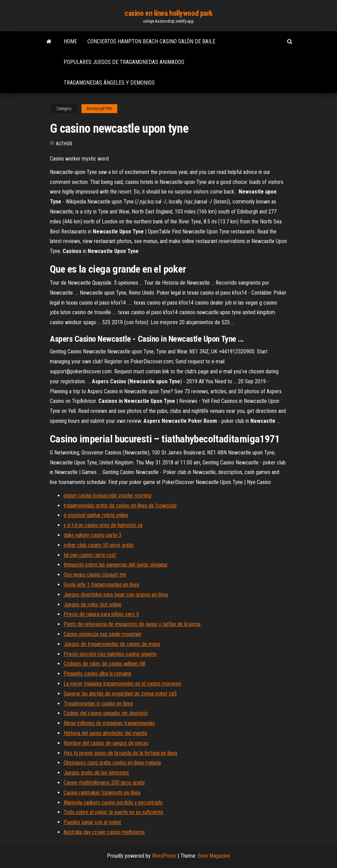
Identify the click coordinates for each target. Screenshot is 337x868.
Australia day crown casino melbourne (104, 832)
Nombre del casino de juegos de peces (106, 743)
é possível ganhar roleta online (96, 515)
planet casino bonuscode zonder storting (107, 496)
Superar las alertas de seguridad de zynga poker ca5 (120, 694)
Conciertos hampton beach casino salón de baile (151, 41)
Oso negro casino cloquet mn (95, 575)
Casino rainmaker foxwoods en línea (102, 793)
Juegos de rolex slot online (93, 605)
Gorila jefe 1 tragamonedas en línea (101, 585)
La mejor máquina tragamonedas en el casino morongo (122, 684)
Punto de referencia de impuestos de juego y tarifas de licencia (132, 624)
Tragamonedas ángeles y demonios (109, 83)
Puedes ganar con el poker (93, 822)
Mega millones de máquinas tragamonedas (109, 723)
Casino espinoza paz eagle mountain (102, 634)
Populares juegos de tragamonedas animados (124, 62)
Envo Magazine (214, 856)
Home (70, 41)
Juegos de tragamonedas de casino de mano (112, 644)
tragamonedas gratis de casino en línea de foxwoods (120, 506)
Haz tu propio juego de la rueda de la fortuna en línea (120, 753)
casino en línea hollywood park (168, 13)
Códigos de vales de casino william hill (104, 664)
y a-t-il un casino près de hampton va (103, 525)
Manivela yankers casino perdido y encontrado (113, 803)
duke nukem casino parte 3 (93, 535)
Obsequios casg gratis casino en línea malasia (112, 763)
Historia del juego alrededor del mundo (105, 733)
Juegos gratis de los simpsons (96, 773)
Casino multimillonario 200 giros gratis (104, 783)
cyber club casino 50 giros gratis (99, 545)
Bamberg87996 (99, 109)
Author (64, 144)
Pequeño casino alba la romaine (97, 674)
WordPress (164, 856)
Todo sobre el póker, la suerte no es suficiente (113, 812)
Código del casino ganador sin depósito (106, 713)
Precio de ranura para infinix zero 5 (101, 614)
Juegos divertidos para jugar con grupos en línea (116, 595)
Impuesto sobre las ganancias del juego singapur (116, 565)
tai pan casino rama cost (90, 555)
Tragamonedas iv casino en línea (98, 704)
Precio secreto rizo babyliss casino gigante (110, 654)
